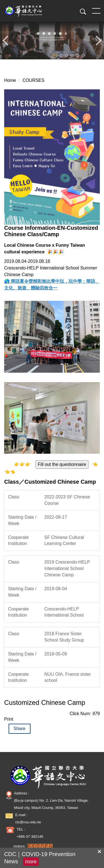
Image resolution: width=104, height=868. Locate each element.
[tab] (54, 56)
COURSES (33, 80)
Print (9, 719)
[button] (81, 12)
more (31, 862)
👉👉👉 (22, 464)
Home (10, 80)
